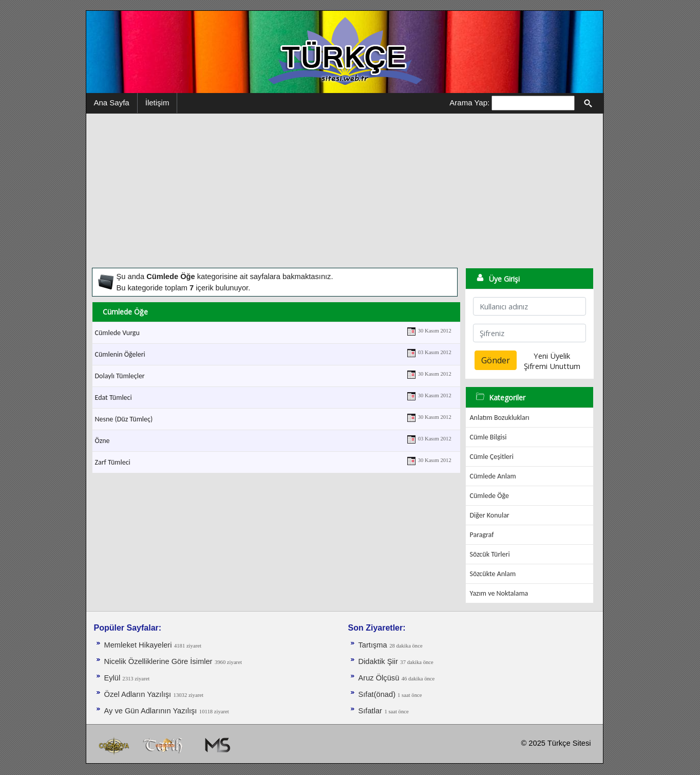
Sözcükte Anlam (493, 574)
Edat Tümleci (113, 398)
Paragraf (482, 535)
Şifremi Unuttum (552, 366)
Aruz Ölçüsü (379, 678)
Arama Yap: (469, 103)
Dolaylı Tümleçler (120, 376)
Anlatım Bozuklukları (500, 418)
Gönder (496, 360)
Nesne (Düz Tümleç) (124, 419)
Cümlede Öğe (489, 496)
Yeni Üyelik (552, 356)
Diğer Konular (490, 515)
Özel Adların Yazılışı (138, 694)
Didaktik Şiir (378, 661)
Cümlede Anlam (493, 476)
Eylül (113, 678)
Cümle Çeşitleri (492, 457)
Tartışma (373, 645)
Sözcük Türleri (490, 554)
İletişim (157, 103)
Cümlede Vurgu (117, 333)
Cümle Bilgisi (488, 437)
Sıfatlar (370, 711)
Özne (102, 441)
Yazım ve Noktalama (499, 593)
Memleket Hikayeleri (138, 645)
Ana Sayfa (112, 103)
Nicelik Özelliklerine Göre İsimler (158, 661)
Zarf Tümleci (113, 462)
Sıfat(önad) (378, 694)
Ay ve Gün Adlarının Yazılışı (151, 711)
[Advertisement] (345, 191)
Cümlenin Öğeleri (120, 354)
